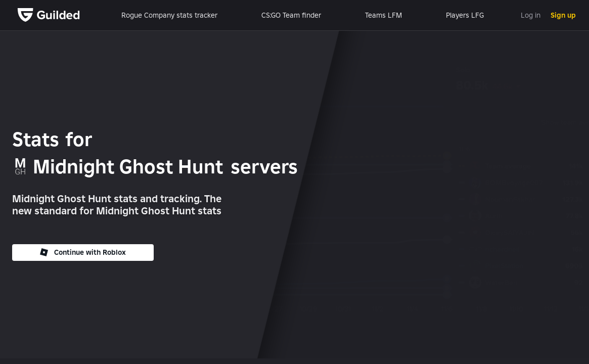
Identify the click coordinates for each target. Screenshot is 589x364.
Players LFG (465, 15)
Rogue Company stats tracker (169, 15)
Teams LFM (383, 15)
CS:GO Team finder (291, 15)
